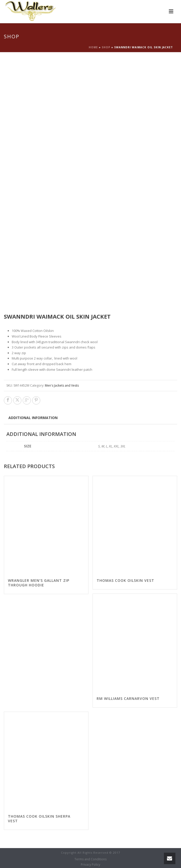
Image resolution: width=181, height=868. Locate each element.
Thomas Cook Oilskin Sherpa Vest (39, 819)
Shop (106, 47)
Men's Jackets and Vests (62, 385)
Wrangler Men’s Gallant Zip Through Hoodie (39, 583)
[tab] (33, 418)
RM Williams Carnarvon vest (128, 698)
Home (93, 47)
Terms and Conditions (90, 859)
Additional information (33, 418)
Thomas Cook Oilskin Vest (125, 580)
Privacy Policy (90, 865)
